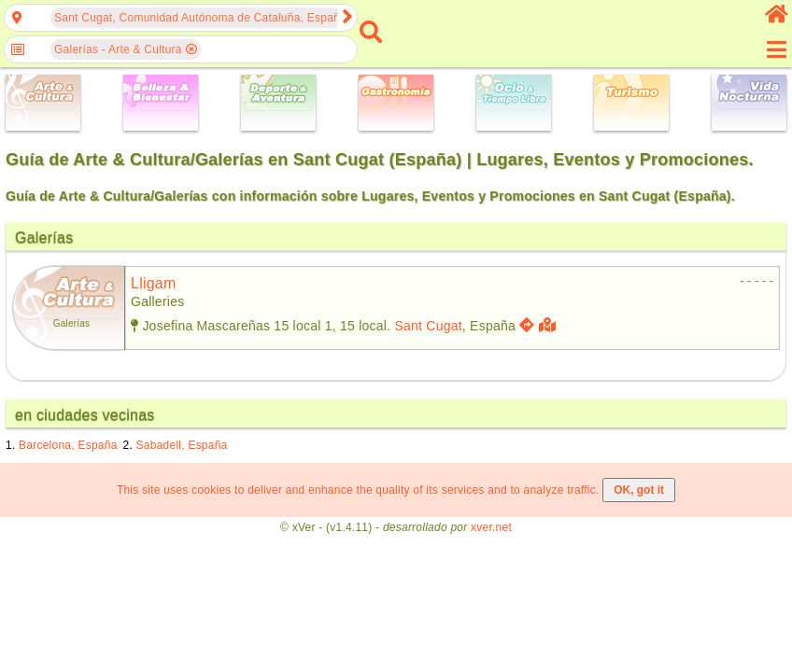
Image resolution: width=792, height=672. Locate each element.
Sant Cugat (428, 326)
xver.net (491, 527)
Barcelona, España (68, 445)
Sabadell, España (182, 445)
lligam (154, 283)
